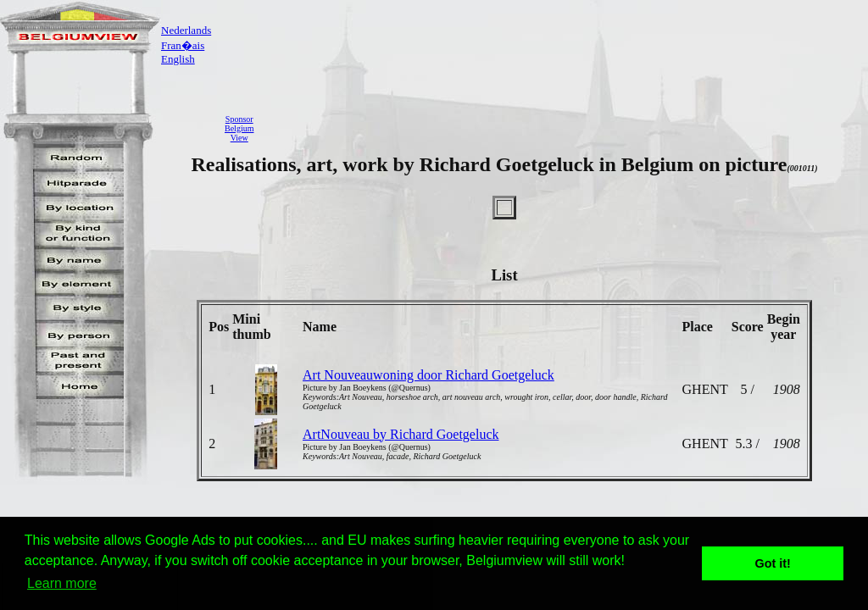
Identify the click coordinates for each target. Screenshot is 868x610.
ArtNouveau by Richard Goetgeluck (401, 434)
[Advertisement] (565, 128)
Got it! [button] (773, 563)
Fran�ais (183, 45)
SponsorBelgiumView (239, 128)
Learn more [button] (62, 583)
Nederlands (186, 30)
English (178, 59)
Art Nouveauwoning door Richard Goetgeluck (428, 375)
